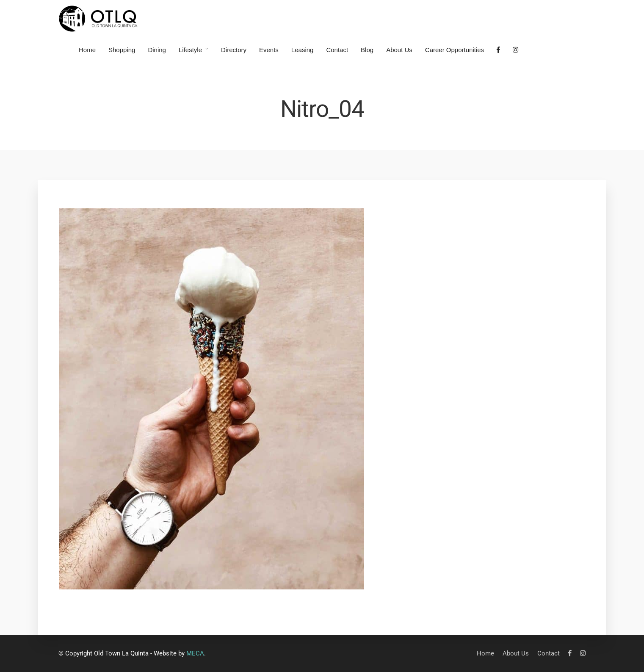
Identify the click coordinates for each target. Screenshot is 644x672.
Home (87, 50)
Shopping (122, 50)
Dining (157, 50)
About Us (399, 50)
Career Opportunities (455, 50)
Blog (367, 50)
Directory (234, 50)
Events (269, 50)
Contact (337, 50)
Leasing (303, 50)
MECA (195, 653)
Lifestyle (190, 50)
